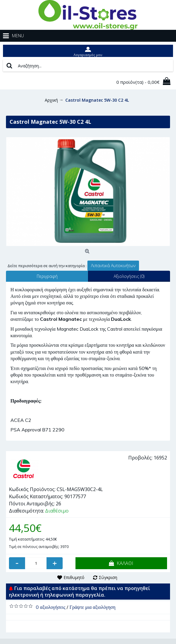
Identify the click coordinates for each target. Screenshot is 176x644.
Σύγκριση (108, 577)
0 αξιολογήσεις (51, 607)
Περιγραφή (47, 276)
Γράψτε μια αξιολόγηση (92, 607)
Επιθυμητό (74, 577)
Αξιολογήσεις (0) (129, 276)
